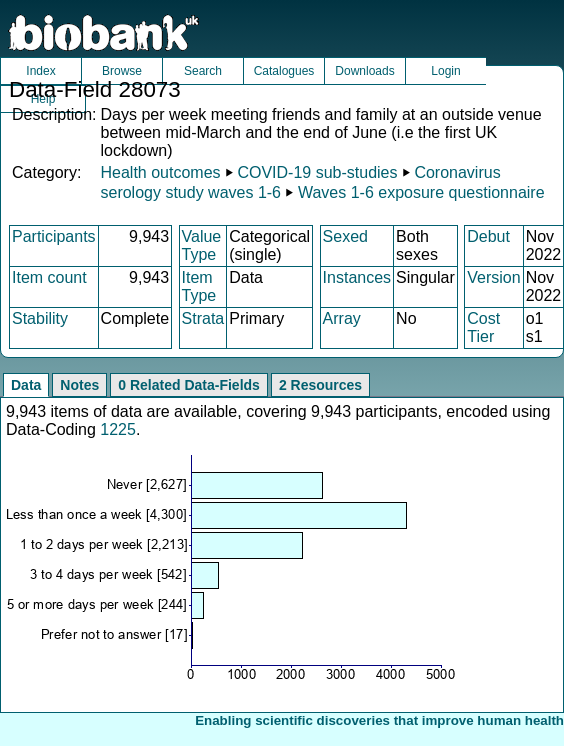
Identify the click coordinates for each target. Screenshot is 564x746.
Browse (122, 71)
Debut (488, 236)
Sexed (345, 236)
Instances (357, 277)
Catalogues (284, 71)
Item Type (199, 286)
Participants (54, 236)
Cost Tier (483, 327)
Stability (40, 318)
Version (493, 277)
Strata (203, 318)
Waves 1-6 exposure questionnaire (421, 192)
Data (26, 385)
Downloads (364, 71)
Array (342, 318)
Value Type (202, 245)
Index (40, 71)
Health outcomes (160, 172)
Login (445, 71)
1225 (118, 429)
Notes (79, 385)
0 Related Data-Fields (189, 385)
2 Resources (320, 385)
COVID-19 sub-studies (317, 172)
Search (203, 71)
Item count (49, 277)
